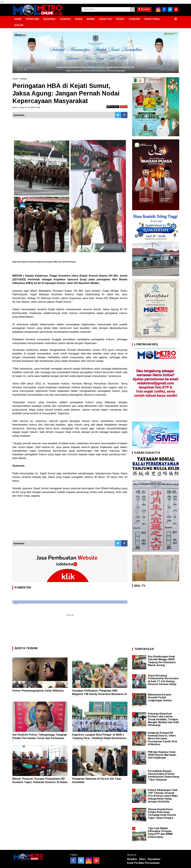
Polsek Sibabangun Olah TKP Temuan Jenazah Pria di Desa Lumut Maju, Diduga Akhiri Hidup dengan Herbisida (163, 796)
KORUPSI (135, 19)
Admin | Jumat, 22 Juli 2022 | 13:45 (26, 107)
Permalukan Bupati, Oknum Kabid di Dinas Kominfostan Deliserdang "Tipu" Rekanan (163, 775)
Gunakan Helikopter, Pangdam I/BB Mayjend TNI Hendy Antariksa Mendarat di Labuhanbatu (100, 694)
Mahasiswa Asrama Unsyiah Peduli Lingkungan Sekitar (160, 697)
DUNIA (79, 19)
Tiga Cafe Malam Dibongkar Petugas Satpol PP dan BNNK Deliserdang (160, 833)
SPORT (121, 19)
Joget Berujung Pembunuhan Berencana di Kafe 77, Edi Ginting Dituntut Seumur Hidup (163, 680)
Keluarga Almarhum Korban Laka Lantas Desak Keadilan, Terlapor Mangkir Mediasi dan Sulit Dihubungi (163, 719)
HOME (18, 19)
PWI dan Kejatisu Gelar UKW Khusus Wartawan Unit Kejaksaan (162, 755)
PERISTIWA (32, 19)
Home (15, 79)
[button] (176, 18)
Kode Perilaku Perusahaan (143, 863)
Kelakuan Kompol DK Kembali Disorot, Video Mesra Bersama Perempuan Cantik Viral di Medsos (162, 739)
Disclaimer (154, 859)
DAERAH (65, 19)
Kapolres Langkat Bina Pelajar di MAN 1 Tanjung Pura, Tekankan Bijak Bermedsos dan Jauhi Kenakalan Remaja (99, 738)
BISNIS (91, 19)
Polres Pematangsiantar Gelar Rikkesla (38, 691)
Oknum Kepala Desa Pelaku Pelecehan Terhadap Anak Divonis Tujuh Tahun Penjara (162, 814)
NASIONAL (50, 19)
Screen (144, 9)
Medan (24, 79)
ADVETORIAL (152, 19)
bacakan (113, 107)
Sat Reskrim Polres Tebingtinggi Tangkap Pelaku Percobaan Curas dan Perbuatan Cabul (40, 738)
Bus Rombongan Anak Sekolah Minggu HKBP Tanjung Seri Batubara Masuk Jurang (162, 661)
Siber (142, 859)
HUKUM (19, 25)
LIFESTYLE (105, 19)
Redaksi (132, 859)
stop (124, 107)
